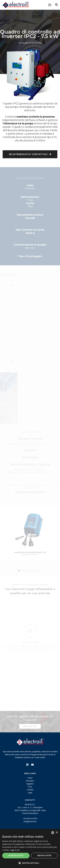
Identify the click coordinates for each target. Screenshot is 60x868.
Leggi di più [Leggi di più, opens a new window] (15, 850)
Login (30, 793)
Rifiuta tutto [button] (44, 856)
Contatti (30, 790)
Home (30, 778)
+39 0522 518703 (30, 819)
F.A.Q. (30, 787)
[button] (30, 863)
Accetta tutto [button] (16, 856)
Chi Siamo (30, 781)
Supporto (30, 784)
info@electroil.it (30, 822)
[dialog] (30, 848)
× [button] (57, 833)
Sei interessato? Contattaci (30, 154)
